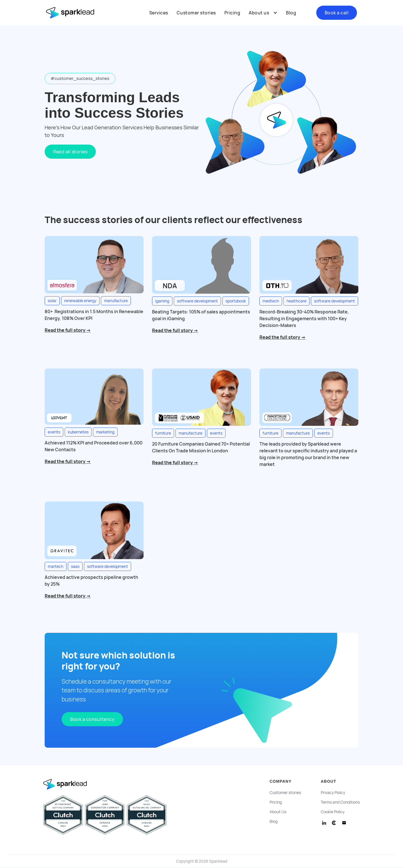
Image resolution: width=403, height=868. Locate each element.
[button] (263, 13)
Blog (291, 13)
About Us (278, 812)
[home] (74, 13)
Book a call (337, 13)
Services (159, 13)
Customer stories (196, 13)
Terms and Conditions (340, 802)
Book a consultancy (92, 719)
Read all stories (70, 152)
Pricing (232, 13)
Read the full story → (68, 330)
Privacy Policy (333, 793)
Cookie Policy (333, 812)
